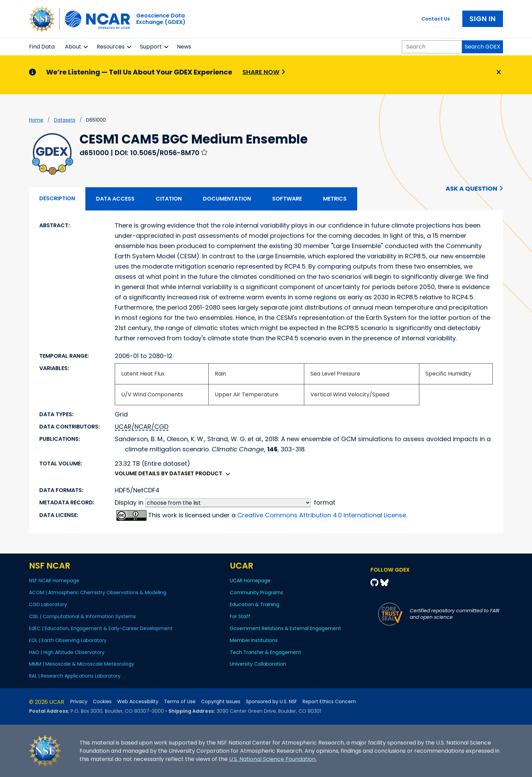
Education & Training (255, 604)
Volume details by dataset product (174, 473)
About (73, 47)
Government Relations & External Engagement (285, 628)
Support (151, 47)
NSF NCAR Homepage (54, 581)
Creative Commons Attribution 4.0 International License (322, 515)
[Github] (375, 583)
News (184, 47)
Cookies (102, 702)
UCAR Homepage (250, 581)
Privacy (79, 702)
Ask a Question (471, 188)
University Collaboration (258, 664)
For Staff (240, 616)
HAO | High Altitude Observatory (67, 652)
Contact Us (436, 19)
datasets (65, 120)
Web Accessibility (138, 702)
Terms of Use (180, 702)
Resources (111, 47)
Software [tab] (287, 199)
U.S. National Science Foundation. (273, 759)
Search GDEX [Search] (482, 47)
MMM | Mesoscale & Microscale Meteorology (82, 664)
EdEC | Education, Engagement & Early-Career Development (101, 628)
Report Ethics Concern (329, 702)
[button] (86, 47)
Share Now (261, 72)
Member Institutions (254, 640)
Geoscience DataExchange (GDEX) (161, 19)
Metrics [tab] (335, 199)
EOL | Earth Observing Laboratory (68, 640)
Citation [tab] (169, 199)
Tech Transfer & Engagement (265, 652)
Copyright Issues (221, 702)
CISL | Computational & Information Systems (82, 616)
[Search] (432, 47)
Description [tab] (57, 198)
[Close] (498, 72)
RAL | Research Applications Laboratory (75, 676)
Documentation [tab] (227, 199)
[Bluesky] (384, 583)
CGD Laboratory (48, 604)
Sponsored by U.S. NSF (271, 702)
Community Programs (256, 592)
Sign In (483, 19)
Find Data (42, 47)
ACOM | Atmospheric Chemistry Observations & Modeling (98, 592)
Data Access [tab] (115, 199)
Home (36, 120)
